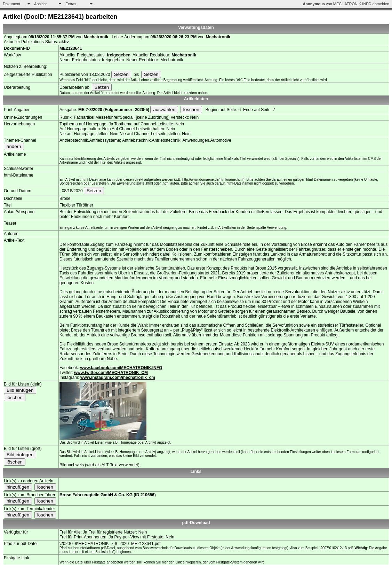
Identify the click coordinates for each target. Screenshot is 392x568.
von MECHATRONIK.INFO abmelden (346, 4)
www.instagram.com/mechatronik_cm (118, 378)
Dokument (11, 4)
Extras (71, 4)
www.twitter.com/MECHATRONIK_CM (111, 373)
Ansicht (40, 4)
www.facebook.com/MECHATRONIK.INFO (121, 368)
